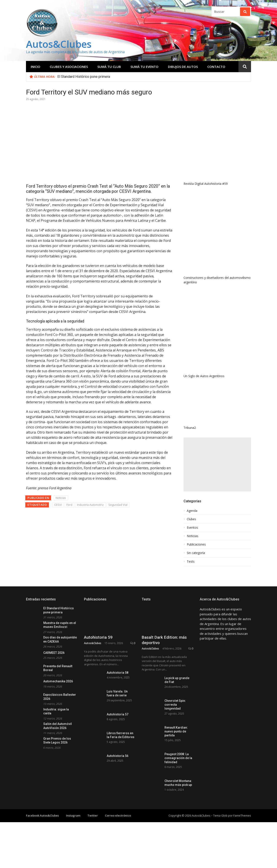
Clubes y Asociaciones (69, 67)
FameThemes (242, 815)
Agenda (192, 511)
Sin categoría (196, 553)
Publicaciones (196, 544)
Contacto (216, 67)
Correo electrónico (118, 815)
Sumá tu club (109, 67)
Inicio (35, 67)
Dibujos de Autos (183, 67)
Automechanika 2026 (58, 681)
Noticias (61, 498)
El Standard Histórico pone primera (84, 77)
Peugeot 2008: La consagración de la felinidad (178, 758)
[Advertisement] (217, 464)
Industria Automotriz (90, 505)
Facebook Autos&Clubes (42, 815)
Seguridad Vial (118, 505)
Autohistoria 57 (118, 714)
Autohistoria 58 (118, 673)
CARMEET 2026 (54, 653)
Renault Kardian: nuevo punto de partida (176, 731)
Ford (69, 505)
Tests (191, 562)
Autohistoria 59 (98, 637)
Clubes (191, 519)
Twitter (93, 815)
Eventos (192, 528)
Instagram (73, 815)
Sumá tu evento (144, 67)
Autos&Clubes (59, 44)
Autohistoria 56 (118, 756)
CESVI (58, 505)
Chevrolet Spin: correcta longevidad (175, 705)
